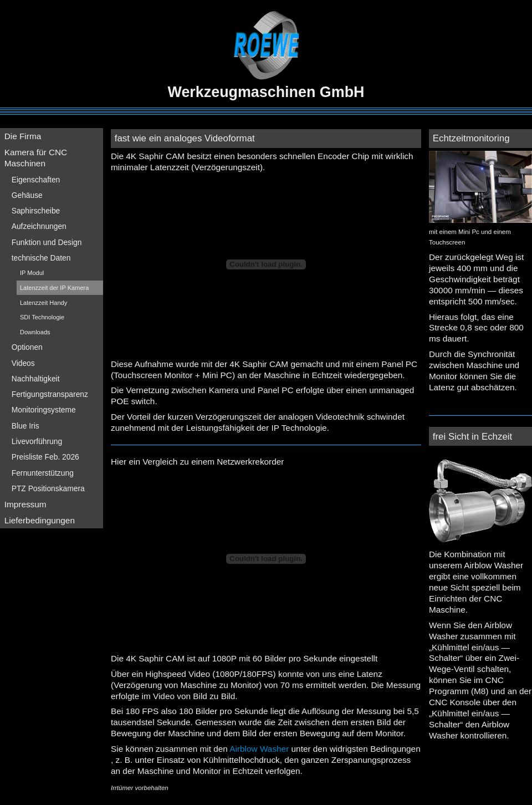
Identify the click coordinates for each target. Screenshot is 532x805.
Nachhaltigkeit (36, 379)
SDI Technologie (42, 317)
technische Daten (41, 258)
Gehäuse (27, 195)
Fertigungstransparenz (50, 394)
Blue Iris (25, 426)
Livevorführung (37, 441)
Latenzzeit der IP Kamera (54, 288)
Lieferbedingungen (40, 520)
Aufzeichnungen (39, 226)
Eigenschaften (36, 180)
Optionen (27, 347)
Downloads (35, 332)
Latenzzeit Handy (44, 303)
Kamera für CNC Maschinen (36, 158)
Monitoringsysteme (44, 410)
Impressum (25, 504)
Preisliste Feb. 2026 (45, 457)
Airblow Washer (259, 749)
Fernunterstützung (43, 473)
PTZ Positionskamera (48, 488)
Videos (23, 363)
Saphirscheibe (36, 211)
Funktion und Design (47, 242)
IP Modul (32, 273)
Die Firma (23, 136)
